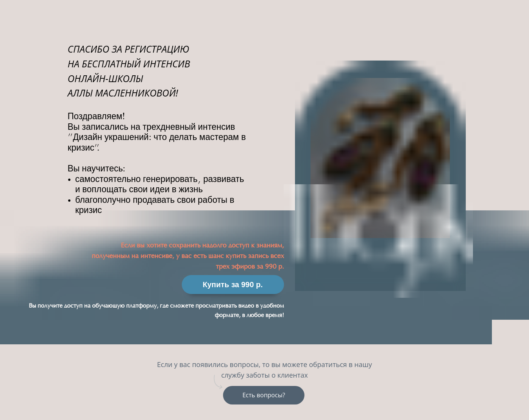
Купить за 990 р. (233, 285)
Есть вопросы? (264, 395)
